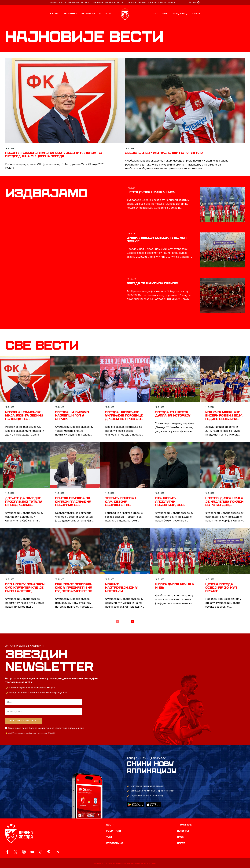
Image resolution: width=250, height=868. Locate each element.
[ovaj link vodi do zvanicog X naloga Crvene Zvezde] (16, 852)
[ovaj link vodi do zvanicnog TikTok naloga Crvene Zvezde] (40, 852)
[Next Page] (132, 622)
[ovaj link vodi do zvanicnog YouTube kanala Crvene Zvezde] (32, 852)
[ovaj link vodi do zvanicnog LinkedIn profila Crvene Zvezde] (57, 852)
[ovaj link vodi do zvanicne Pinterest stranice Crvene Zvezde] (49, 852)
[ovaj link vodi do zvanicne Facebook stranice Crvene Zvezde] (7, 852)
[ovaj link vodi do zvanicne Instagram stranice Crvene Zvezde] (24, 852)
